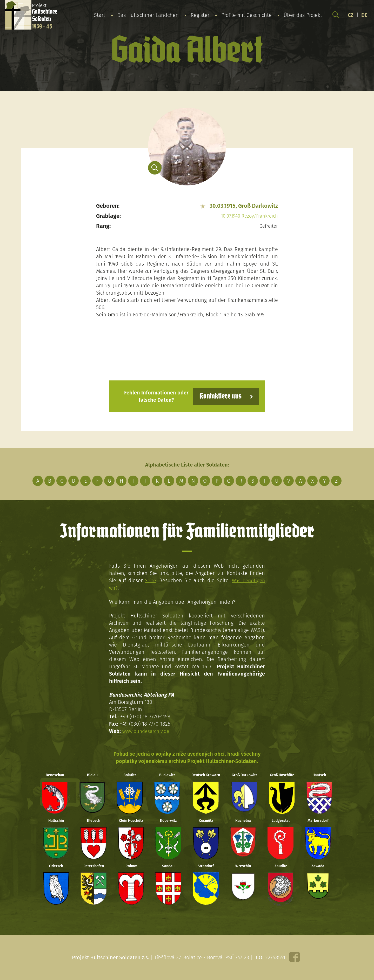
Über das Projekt (303, 15)
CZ (351, 15)
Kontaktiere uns (219, 396)
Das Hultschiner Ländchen (148, 15)
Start (100, 15)
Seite (150, 580)
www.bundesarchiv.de (147, 730)
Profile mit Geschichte (246, 15)
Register (200, 15)
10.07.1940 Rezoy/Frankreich (249, 216)
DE (364, 15)
